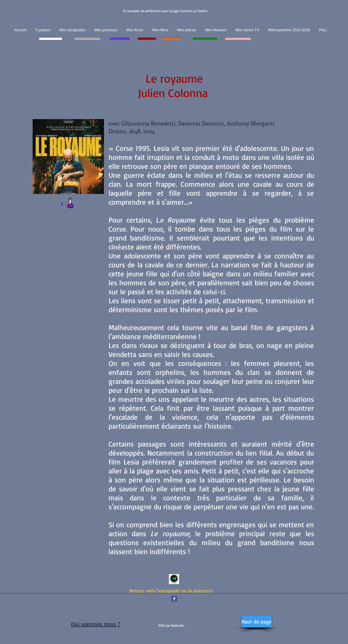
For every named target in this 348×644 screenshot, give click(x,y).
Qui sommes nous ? (96, 624)
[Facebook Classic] (174, 599)
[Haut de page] (257, 622)
